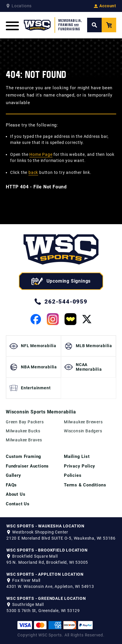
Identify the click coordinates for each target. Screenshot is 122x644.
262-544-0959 (61, 302)
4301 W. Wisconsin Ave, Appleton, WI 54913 (50, 586)
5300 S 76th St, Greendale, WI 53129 (43, 611)
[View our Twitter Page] (87, 319)
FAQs (11, 485)
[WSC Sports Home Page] (53, 25)
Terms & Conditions (85, 485)
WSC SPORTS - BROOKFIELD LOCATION (47, 550)
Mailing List (77, 456)
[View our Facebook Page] (36, 319)
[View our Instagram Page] (53, 319)
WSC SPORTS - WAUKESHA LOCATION (45, 526)
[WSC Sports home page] (61, 250)
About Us (16, 494)
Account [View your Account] (105, 6)
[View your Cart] (109, 25)
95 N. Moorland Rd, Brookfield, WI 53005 (47, 562)
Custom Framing (24, 456)
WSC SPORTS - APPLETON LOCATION (45, 574)
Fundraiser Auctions (27, 466)
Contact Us (18, 504)
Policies (73, 475)
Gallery (14, 475)
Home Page (41, 154)
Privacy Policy (80, 466)
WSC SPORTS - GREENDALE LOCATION (46, 598)
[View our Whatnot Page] (70, 319)
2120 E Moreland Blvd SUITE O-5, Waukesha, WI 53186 (61, 538)
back (33, 172)
